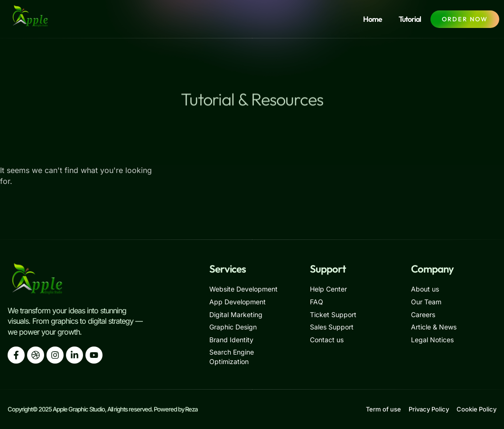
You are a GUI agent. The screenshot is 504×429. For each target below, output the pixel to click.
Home (373, 19)
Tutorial (410, 19)
